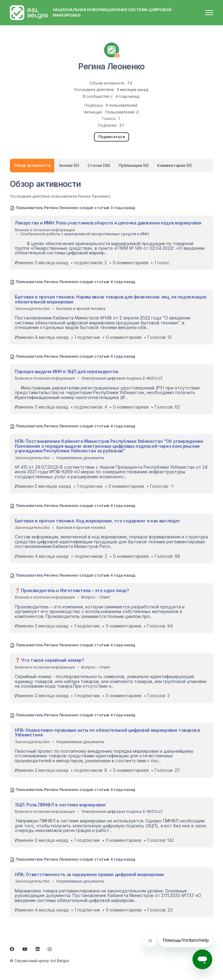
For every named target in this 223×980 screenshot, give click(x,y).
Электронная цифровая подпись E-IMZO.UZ (122, 378)
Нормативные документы (80, 458)
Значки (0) (69, 165)
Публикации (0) (134, 165)
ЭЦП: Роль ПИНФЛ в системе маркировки (60, 805)
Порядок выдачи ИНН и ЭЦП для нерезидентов (67, 371)
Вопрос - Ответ (96, 597)
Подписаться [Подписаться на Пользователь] (111, 137)
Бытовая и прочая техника (81, 309)
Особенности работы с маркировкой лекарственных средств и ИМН (85, 234)
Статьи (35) (99, 165)
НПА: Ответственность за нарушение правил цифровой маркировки (89, 874)
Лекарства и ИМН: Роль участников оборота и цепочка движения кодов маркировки (108, 223)
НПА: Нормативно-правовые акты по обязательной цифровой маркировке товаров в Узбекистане (107, 732)
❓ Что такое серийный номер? (49, 660)
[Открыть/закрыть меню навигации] (209, 13)
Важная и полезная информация (45, 230)
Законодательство (32, 309)
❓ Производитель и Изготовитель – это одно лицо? (72, 590)
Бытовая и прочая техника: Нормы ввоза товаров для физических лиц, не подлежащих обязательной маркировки (111, 299)
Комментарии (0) (174, 165)
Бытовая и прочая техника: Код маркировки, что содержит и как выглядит (98, 521)
